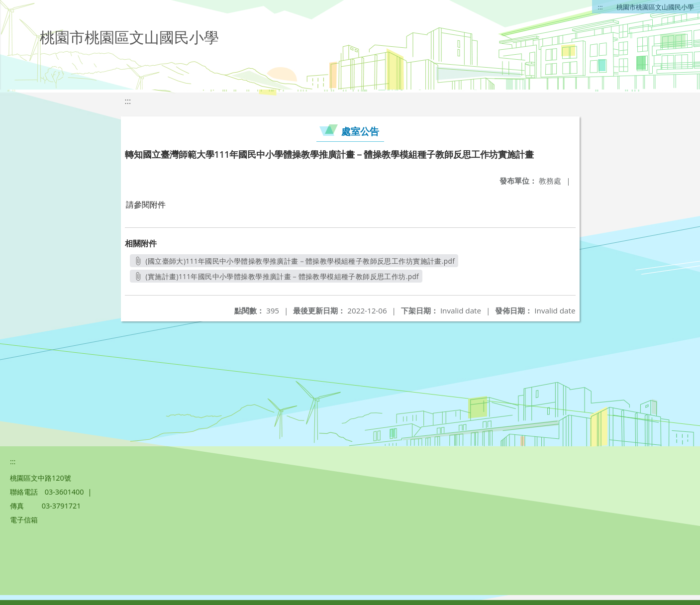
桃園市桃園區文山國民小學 (655, 7)
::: (600, 7)
